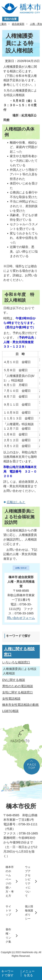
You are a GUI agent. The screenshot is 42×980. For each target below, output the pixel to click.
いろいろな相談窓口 (16, 662)
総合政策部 (18, 24)
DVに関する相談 (14, 680)
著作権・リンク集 (8, 936)
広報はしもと (16, 502)
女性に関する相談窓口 (18, 692)
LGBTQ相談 (10, 711)
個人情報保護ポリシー (29, 912)
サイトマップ (8, 910)
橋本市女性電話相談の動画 (20, 705)
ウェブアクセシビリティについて (28, 881)
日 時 (20, 354)
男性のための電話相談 (18, 686)
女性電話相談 (11, 699)
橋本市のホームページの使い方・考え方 (10, 881)
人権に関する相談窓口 (19, 652)
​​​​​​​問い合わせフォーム (21, 618)
